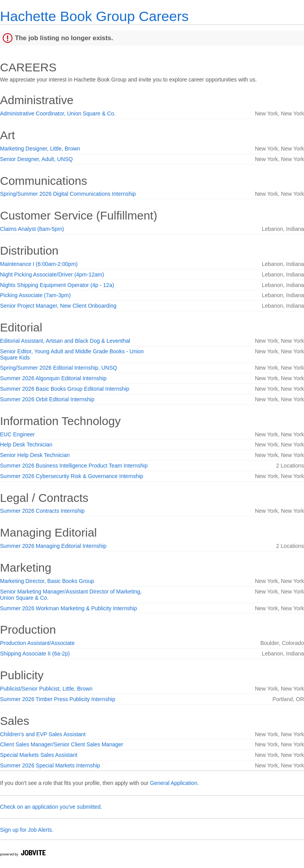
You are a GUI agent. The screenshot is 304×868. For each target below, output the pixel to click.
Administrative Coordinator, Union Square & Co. (58, 113)
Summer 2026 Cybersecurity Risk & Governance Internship (72, 476)
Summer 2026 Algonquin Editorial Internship (53, 378)
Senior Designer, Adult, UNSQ (36, 159)
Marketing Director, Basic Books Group (47, 581)
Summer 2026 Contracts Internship (42, 511)
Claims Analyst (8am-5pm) (32, 229)
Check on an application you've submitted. (51, 807)
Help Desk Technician (26, 445)
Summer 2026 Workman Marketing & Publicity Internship (68, 608)
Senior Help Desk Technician (35, 455)
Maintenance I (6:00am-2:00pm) (39, 264)
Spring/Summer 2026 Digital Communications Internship (68, 194)
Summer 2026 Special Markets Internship (50, 765)
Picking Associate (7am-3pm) (35, 295)
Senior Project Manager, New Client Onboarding (58, 306)
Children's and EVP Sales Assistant (43, 734)
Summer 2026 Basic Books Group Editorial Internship (65, 389)
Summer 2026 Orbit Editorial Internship (47, 399)
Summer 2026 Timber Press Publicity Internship (58, 699)
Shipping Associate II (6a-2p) (35, 654)
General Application (174, 783)
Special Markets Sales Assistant (39, 755)
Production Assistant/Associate (37, 643)
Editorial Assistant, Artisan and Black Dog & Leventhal (65, 341)
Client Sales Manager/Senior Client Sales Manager (62, 744)
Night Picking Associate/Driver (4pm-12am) (52, 275)
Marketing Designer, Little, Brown (40, 149)
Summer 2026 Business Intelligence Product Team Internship (74, 466)
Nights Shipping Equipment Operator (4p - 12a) (57, 285)
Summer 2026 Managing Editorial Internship (53, 546)
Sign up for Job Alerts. (27, 830)
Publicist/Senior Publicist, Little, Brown (46, 689)
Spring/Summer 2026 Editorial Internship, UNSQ (58, 368)
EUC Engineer (18, 434)
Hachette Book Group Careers (94, 16)
